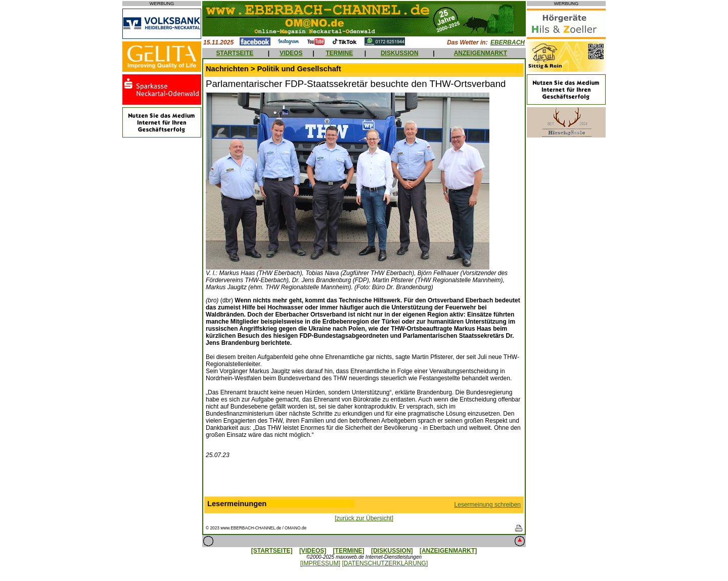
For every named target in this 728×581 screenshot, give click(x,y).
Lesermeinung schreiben (488, 505)
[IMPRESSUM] (320, 563)
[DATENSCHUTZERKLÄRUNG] (385, 563)
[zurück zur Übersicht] (364, 518)
